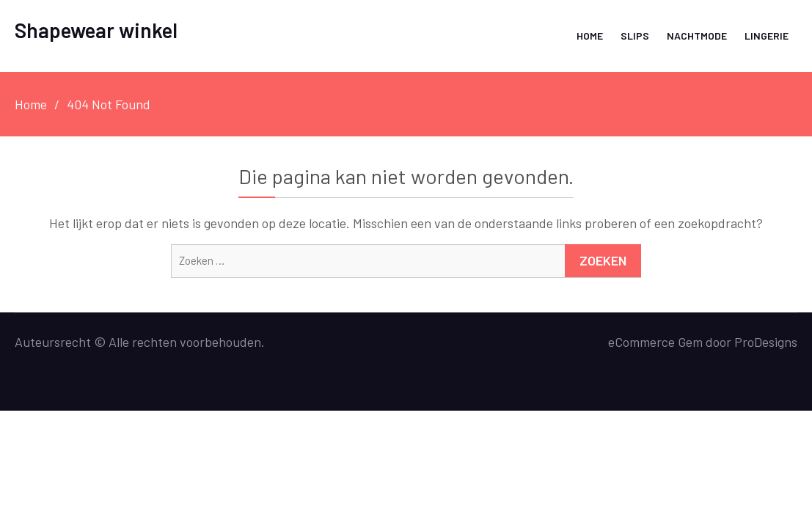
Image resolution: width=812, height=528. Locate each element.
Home (590, 36)
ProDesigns (766, 342)
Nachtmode (697, 36)
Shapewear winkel (96, 30)
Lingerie (767, 36)
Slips (635, 36)
